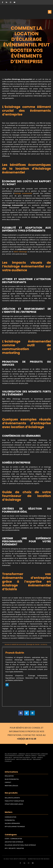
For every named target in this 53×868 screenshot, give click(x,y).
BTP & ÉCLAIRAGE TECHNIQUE (15, 827)
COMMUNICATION (10, 817)
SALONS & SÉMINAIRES (12, 823)
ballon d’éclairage (20, 252)
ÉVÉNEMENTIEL (10, 820)
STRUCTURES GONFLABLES (14, 804)
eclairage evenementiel (23, 193)
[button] (50, 12)
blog (38, 859)
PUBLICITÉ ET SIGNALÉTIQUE (14, 801)
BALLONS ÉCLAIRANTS (12, 798)
